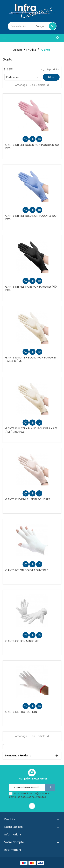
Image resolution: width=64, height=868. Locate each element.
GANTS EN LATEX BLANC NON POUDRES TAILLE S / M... (31, 359)
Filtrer (51, 77)
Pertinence (23, 77)
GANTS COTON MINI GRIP (22, 641)
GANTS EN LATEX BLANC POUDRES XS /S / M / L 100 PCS (31, 430)
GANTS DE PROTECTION (21, 712)
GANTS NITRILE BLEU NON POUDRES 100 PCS (31, 217)
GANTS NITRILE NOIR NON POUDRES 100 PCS (31, 288)
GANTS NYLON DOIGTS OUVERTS (27, 570)
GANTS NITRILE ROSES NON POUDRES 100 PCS (32, 147)
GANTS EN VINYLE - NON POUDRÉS (28, 499)
